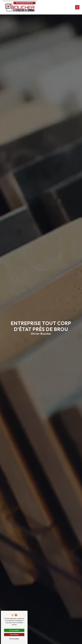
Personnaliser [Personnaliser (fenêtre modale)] (14, 639)
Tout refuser (14, 635)
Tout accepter (14, 630)
